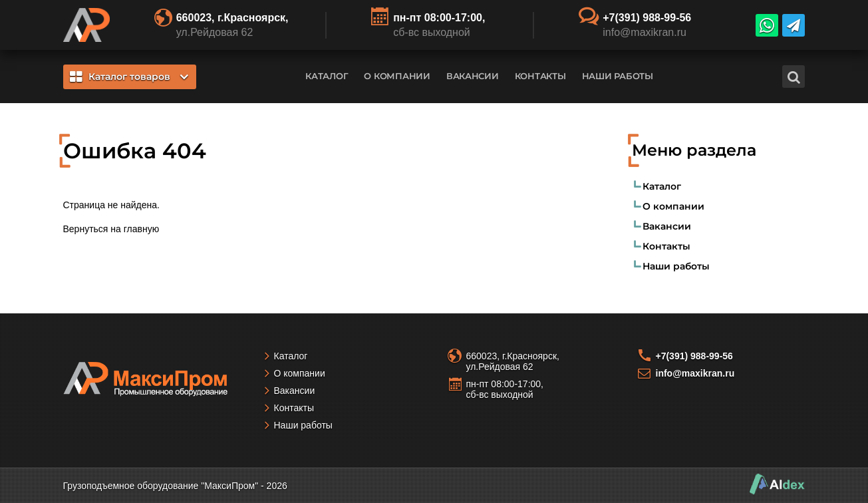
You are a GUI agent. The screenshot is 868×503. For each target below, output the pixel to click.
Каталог (327, 76)
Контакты (540, 76)
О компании (397, 76)
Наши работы (618, 76)
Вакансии (473, 76)
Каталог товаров (129, 77)
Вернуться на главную (111, 229)
